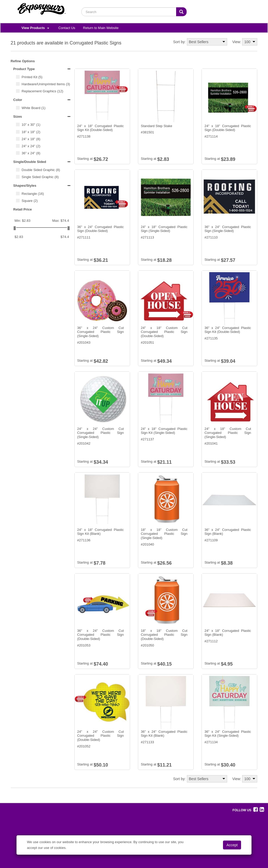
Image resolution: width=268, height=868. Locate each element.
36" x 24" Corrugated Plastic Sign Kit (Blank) (164, 734)
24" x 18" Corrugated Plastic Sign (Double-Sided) (228, 128)
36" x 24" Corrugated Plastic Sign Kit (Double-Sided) (228, 330)
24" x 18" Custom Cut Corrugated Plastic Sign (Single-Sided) (228, 433)
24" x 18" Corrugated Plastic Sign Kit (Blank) (100, 532)
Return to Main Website (101, 28)
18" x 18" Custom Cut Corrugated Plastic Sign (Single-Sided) (164, 534)
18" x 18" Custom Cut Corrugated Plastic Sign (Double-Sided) (164, 635)
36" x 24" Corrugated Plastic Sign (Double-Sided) (100, 229)
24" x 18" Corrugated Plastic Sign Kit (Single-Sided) (164, 431)
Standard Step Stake (157, 126)
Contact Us (67, 28)
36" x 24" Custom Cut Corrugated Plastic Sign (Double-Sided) (100, 635)
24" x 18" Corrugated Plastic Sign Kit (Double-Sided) (100, 128)
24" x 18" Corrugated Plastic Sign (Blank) (228, 633)
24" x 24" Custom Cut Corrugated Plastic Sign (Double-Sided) (100, 736)
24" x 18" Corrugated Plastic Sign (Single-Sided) (164, 229)
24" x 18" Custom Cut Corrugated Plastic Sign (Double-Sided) (164, 332)
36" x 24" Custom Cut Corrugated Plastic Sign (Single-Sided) (100, 332)
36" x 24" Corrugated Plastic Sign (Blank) (228, 532)
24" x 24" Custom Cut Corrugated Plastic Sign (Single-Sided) (100, 433)
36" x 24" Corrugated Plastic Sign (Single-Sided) (228, 229)
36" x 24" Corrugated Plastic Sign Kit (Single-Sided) (228, 734)
